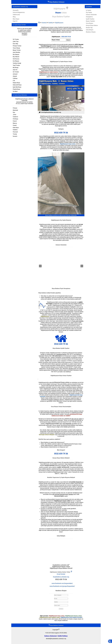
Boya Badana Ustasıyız (56, 2)
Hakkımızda (16, 15)
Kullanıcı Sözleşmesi (51, 636)
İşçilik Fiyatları (90, 19)
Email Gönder (61, 574)
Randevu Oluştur (91, 32)
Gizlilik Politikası (63, 636)
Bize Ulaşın (16, 19)
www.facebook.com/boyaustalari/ (62, 583)
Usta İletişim (90, 30)
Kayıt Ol (15, 21)
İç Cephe (89, 10)
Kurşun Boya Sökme (92, 25)
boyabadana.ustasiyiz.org (61, 577)
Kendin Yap (89, 28)
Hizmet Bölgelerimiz (19, 12)
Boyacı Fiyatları (90, 21)
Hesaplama (89, 17)
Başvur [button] (68, 40)
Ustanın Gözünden (91, 15)
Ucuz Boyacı (90, 23)
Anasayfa (16, 10)
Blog (14, 17)
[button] (40, 266)
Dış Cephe (89, 12)
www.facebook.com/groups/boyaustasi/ (62, 586)
